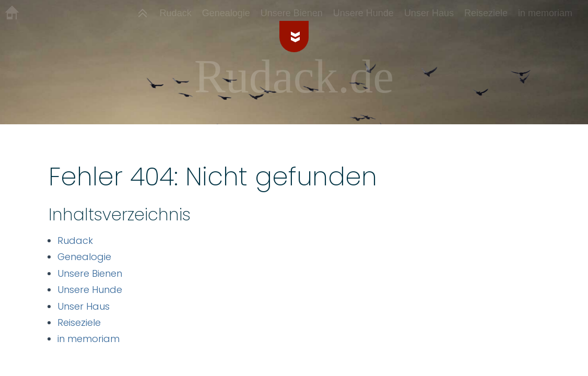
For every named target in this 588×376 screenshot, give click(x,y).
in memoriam (89, 339)
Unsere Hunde (90, 290)
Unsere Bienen (90, 273)
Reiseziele (79, 322)
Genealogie (84, 257)
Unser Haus (84, 306)
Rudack (75, 240)
